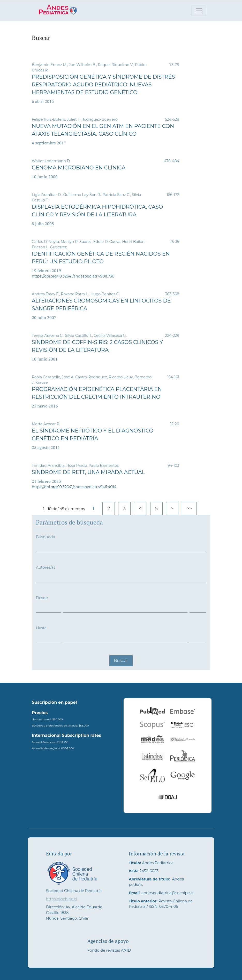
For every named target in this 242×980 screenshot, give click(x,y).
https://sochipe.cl (62, 899)
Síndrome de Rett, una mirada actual (88, 472)
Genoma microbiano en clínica (79, 168)
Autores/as (46, 567)
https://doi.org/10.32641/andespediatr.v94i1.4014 (74, 487)
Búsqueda (46, 537)
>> (189, 509)
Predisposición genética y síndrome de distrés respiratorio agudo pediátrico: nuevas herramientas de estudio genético (103, 85)
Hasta (41, 628)
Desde (42, 598)
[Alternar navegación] (199, 11)
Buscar (121, 661)
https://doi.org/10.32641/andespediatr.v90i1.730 (73, 276)
